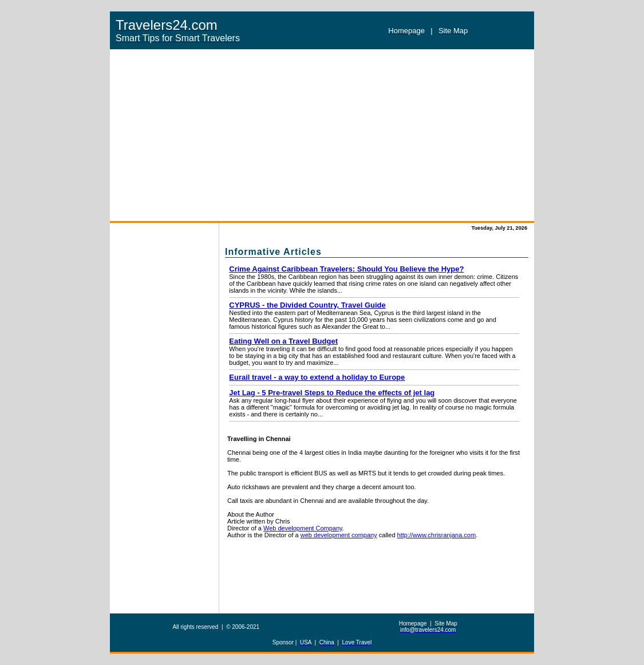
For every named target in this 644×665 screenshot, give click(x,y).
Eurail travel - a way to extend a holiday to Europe (317, 377)
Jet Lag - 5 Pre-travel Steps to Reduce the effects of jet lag (332, 393)
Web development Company (303, 528)
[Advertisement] (322, 135)
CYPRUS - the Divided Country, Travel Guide (307, 305)
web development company (339, 535)
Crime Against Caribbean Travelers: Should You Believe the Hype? (346, 269)
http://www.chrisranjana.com (437, 535)
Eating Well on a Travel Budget (283, 341)
